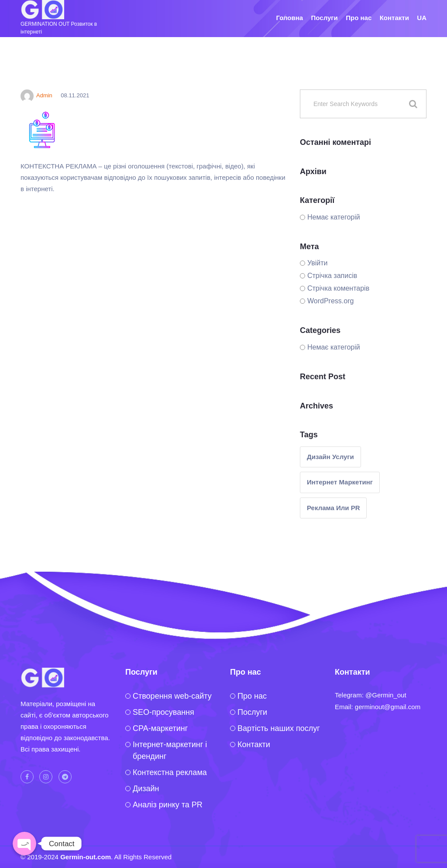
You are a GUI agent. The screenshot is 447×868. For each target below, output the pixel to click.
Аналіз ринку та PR (168, 805)
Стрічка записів (332, 276)
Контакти (394, 18)
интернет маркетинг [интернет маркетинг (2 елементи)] (340, 482)
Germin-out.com (86, 857)
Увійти (318, 263)
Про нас (359, 18)
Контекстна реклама (170, 772)
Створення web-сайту (172, 696)
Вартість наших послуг (279, 728)
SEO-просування (163, 712)
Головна (289, 18)
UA (422, 18)
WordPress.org (330, 301)
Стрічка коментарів (338, 288)
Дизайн (146, 789)
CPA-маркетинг (160, 728)
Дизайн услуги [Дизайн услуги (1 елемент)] (330, 457)
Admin (36, 95)
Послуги (325, 18)
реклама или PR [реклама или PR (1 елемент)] (333, 508)
